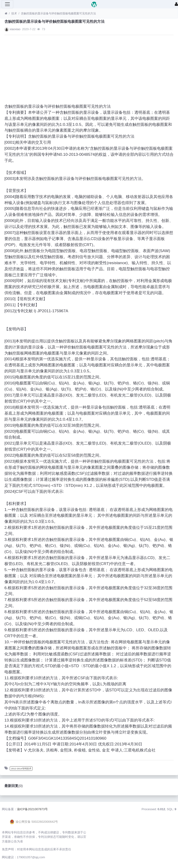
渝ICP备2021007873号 (32, 809)
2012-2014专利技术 (21, 769)
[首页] (6, 13)
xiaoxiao (15, 29)
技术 (14, 13)
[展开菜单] (7, 4)
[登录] (176, 4)
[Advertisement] (89, 71)
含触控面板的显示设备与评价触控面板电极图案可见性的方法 (58, 13)
